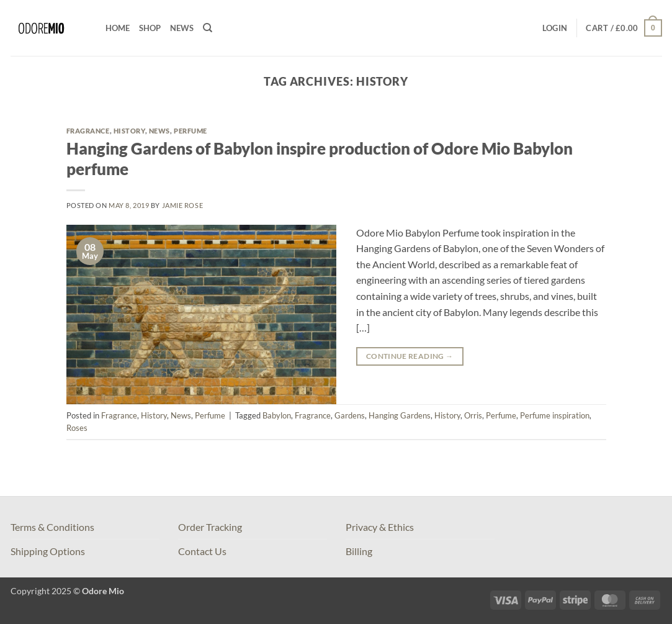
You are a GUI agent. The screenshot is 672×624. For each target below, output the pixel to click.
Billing (359, 551)
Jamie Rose (183, 205)
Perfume (190, 131)
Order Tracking (210, 527)
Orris (473, 415)
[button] (555, 28)
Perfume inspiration (555, 415)
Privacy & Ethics (380, 527)
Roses (77, 428)
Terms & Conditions (52, 527)
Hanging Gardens (400, 415)
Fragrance (88, 131)
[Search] (208, 28)
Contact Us (202, 551)
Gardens (350, 415)
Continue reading (410, 356)
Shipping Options (48, 551)
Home (118, 28)
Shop (150, 28)
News (182, 28)
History (129, 131)
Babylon (277, 415)
